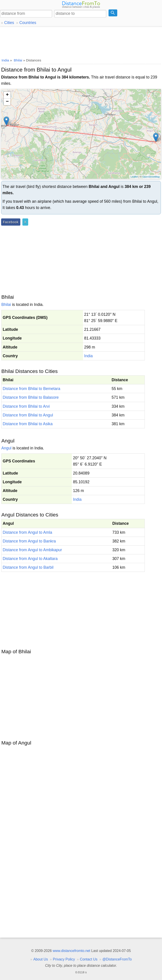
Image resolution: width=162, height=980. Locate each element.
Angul (6, 448)
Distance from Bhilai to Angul (28, 415)
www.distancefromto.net (71, 951)
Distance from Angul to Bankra (29, 541)
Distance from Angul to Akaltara (30, 559)
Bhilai (6, 305)
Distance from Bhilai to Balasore (31, 397)
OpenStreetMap (151, 177)
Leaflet (134, 177)
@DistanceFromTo (117, 959)
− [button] (7, 102)
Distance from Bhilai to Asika (28, 424)
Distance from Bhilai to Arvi (26, 406)
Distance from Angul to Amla (27, 532)
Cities (9, 23)
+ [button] (7, 95)
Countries (28, 23)
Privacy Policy (64, 959)
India (88, 356)
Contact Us (89, 959)
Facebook (11, 222)
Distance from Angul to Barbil (28, 567)
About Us (41, 959)
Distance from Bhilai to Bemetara (31, 389)
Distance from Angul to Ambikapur (32, 550)
